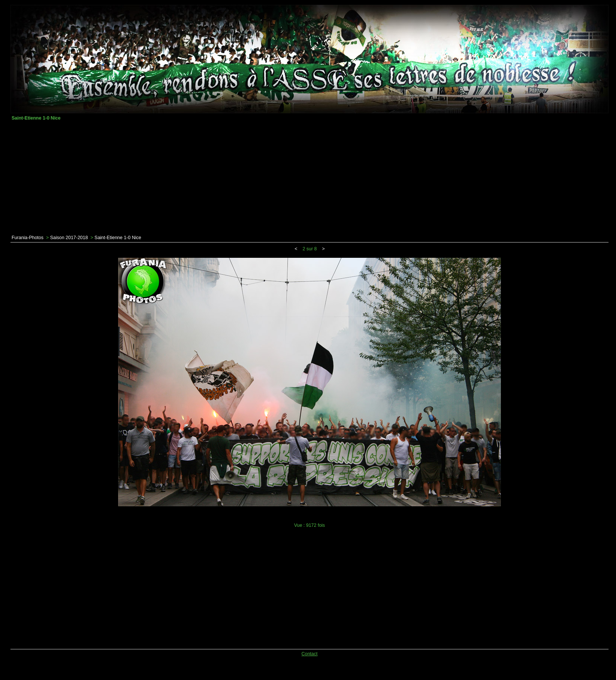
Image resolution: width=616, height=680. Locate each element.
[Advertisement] (309, 178)
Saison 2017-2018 (69, 238)
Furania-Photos (27, 238)
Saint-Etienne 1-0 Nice (118, 238)
